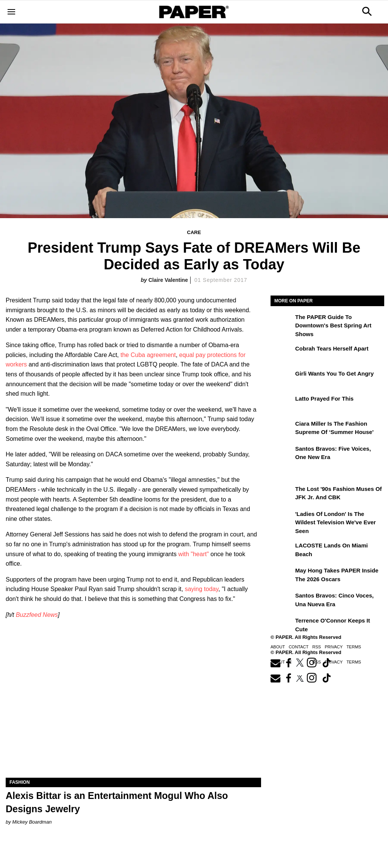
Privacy (334, 647)
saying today (202, 589)
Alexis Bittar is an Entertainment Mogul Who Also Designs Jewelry (117, 802)
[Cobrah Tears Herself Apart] (282, 354)
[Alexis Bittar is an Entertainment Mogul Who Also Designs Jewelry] (133, 714)
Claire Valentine (168, 280)
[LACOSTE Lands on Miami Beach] (282, 551)
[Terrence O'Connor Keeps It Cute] (282, 626)
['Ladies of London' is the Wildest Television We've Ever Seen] (282, 519)
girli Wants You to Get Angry (334, 373)
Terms (354, 647)
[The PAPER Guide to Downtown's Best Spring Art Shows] (282, 322)
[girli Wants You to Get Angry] (282, 379)
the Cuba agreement (148, 355)
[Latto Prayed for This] (282, 404)
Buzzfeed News (37, 615)
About (278, 647)
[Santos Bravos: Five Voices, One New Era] (282, 454)
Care (194, 232)
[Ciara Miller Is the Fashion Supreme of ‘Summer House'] (282, 429)
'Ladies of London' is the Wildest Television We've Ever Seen (336, 522)
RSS (317, 647)
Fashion (20, 782)
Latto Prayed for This (324, 399)
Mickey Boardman (32, 822)
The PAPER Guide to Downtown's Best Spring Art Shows (333, 325)
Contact (299, 647)
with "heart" (193, 554)
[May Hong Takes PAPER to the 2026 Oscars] (282, 576)
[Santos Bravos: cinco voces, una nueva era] (282, 601)
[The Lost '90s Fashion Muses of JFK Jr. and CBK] (282, 494)
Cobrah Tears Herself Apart (332, 348)
